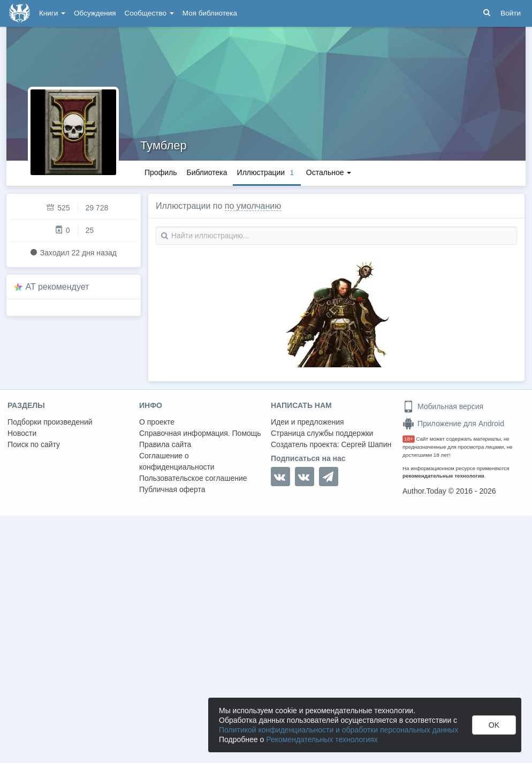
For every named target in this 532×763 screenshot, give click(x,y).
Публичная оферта (172, 489)
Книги (52, 13)
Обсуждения (95, 13)
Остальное (329, 172)
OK (494, 725)
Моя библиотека (210, 13)
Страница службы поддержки (322, 433)
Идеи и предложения (307, 422)
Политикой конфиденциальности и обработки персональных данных (339, 730)
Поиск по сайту (34, 444)
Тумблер (164, 145)
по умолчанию (253, 206)
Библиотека (207, 172)
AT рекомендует (58, 287)
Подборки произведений (50, 422)
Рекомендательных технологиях (322, 739)
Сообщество (149, 13)
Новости (22, 433)
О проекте (157, 422)
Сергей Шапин (366, 444)
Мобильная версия (443, 406)
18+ (409, 439)
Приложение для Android (453, 424)
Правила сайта (165, 444)
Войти (511, 13)
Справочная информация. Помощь (200, 433)
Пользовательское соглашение (193, 478)
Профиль (161, 172)
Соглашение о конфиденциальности (177, 461)
